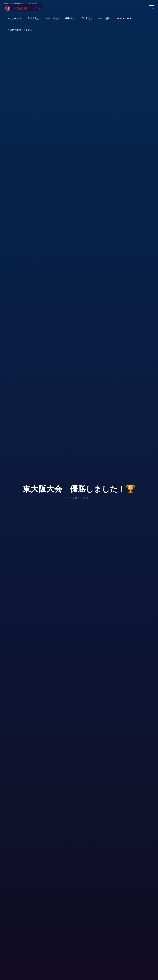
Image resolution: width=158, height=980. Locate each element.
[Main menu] (151, 7)
